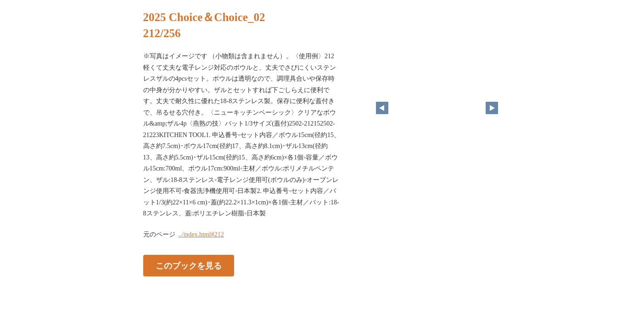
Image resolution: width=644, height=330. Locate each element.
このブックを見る (189, 265)
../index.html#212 (201, 234)
